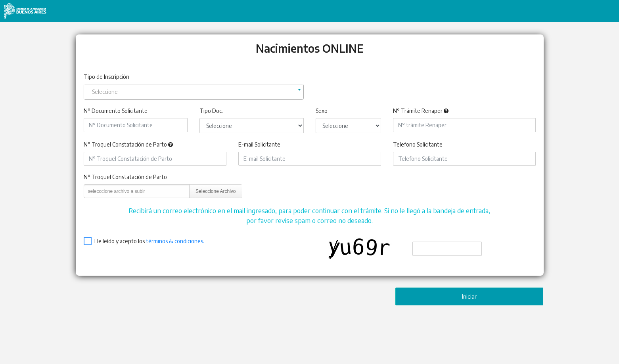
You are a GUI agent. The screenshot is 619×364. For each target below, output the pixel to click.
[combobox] (194, 92)
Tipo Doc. (211, 111)
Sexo (322, 111)
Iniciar (469, 296)
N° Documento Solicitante (116, 111)
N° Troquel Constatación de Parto (125, 144)
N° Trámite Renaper (418, 111)
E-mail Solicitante (259, 144)
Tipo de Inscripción (106, 77)
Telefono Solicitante (418, 144)
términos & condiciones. (175, 241)
